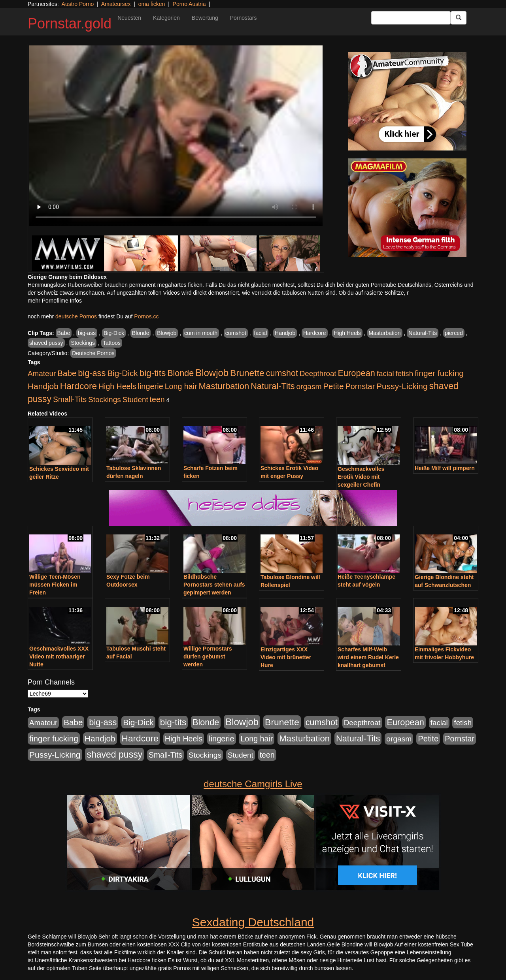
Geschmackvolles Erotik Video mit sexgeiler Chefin (361, 477)
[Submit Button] (459, 18)
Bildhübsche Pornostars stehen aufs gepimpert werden (214, 585)
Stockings (83, 343)
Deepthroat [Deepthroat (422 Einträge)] (318, 373)
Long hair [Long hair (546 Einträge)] (181, 386)
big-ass (87, 333)
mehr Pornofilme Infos (55, 301)
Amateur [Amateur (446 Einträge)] (42, 373)
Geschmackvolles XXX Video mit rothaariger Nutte (59, 656)
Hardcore (315, 333)
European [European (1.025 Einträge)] (356, 373)
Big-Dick (114, 333)
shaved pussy (46, 343)
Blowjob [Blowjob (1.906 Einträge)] (212, 373)
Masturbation (385, 333)
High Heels (347, 333)
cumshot (236, 333)
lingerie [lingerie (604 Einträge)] (150, 386)
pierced (454, 333)
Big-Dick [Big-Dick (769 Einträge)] (123, 373)
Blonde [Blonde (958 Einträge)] (180, 373)
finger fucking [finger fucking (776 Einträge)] (439, 373)
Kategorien (166, 18)
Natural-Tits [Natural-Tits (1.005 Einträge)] (273, 386)
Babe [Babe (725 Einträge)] (67, 373)
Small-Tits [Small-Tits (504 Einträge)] (70, 400)
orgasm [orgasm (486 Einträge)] (309, 387)
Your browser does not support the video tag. (176, 136)
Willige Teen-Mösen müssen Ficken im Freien (55, 585)
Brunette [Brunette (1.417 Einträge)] (247, 373)
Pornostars (244, 18)
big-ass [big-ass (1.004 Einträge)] (92, 373)
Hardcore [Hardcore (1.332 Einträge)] (78, 386)
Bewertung (205, 18)
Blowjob (167, 333)
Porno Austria (189, 4)
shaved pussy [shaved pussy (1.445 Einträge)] (114, 754)
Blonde (141, 333)
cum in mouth (201, 333)
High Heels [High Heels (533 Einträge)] (117, 386)
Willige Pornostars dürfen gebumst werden (208, 656)
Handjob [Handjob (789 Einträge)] (43, 386)
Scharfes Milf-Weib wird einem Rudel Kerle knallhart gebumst (368, 657)
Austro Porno (78, 4)
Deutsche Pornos (93, 353)
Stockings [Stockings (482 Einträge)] (105, 400)
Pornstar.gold (70, 24)
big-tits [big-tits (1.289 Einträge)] (153, 373)
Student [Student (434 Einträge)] (135, 400)
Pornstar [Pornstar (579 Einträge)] (360, 386)
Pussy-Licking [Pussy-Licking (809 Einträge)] (402, 386)
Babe (64, 333)
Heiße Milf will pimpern (445, 468)
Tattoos (112, 343)
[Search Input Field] (411, 18)
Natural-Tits (423, 333)
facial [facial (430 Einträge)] (385, 373)
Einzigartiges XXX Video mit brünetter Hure (286, 657)
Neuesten (129, 18)
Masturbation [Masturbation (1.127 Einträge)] (224, 386)
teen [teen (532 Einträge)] (157, 399)
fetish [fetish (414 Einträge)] (404, 373)
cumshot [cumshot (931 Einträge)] (282, 373)
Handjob (285, 333)
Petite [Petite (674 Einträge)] (334, 386)
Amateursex (116, 4)
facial (261, 333)
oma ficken (152, 4)
